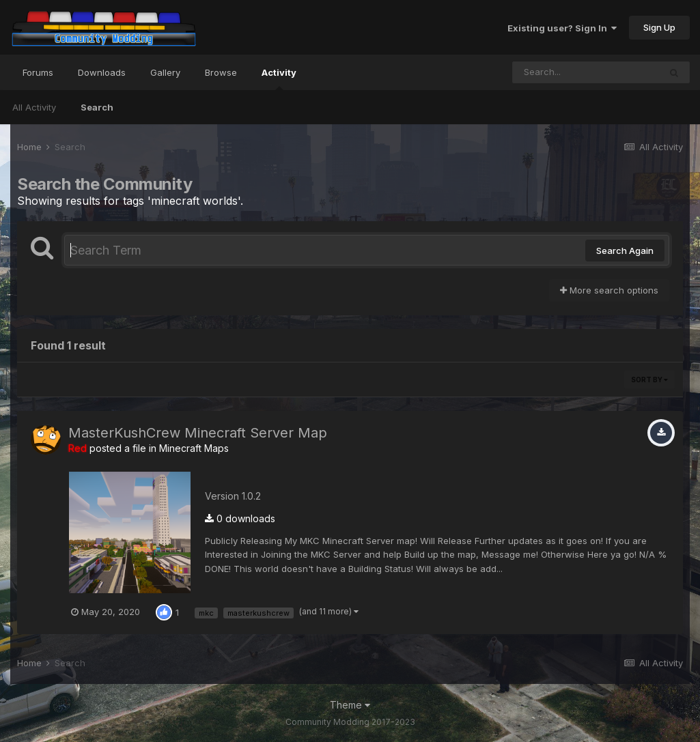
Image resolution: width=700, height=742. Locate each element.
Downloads (102, 72)
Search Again (625, 251)
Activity (279, 79)
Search (97, 107)
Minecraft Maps (194, 448)
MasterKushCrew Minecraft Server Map (198, 433)
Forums (38, 72)
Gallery (165, 72)
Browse (221, 72)
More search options (609, 290)
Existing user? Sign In (562, 28)
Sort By (649, 380)
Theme (350, 705)
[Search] (586, 72)
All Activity (34, 107)
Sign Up (659, 27)
